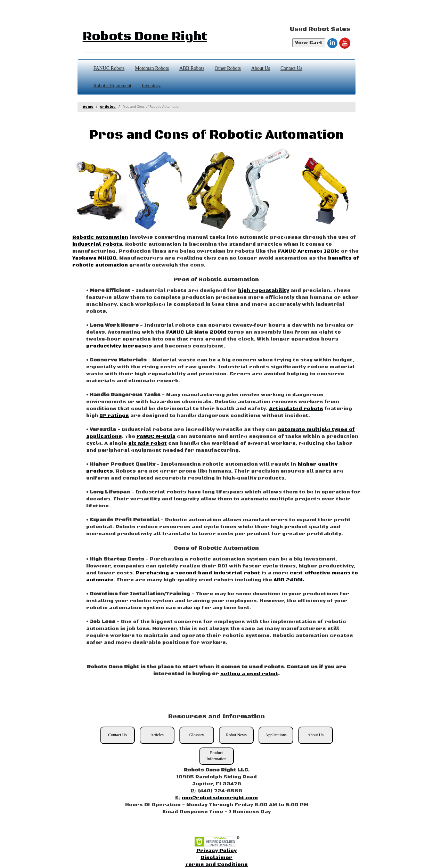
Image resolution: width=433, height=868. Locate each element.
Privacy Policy (217, 851)
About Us (261, 68)
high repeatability (264, 290)
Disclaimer (217, 858)
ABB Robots (192, 68)
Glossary (197, 735)
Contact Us (291, 68)
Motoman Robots (152, 68)
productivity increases (119, 346)
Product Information (216, 756)
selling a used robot (249, 674)
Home (88, 107)
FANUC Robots (109, 68)
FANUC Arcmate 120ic (309, 251)
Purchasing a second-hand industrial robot (198, 573)
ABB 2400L (289, 580)
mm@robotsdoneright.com (220, 798)
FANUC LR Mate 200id (196, 332)
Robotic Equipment (112, 86)
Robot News (236, 735)
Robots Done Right (145, 37)
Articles (108, 107)
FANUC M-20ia (156, 436)
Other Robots (228, 68)
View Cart (309, 43)
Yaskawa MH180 (94, 258)
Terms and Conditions (217, 865)
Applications (276, 735)
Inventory (151, 86)
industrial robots (97, 244)
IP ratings (114, 416)
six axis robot (148, 443)
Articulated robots (296, 409)
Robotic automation (100, 237)
